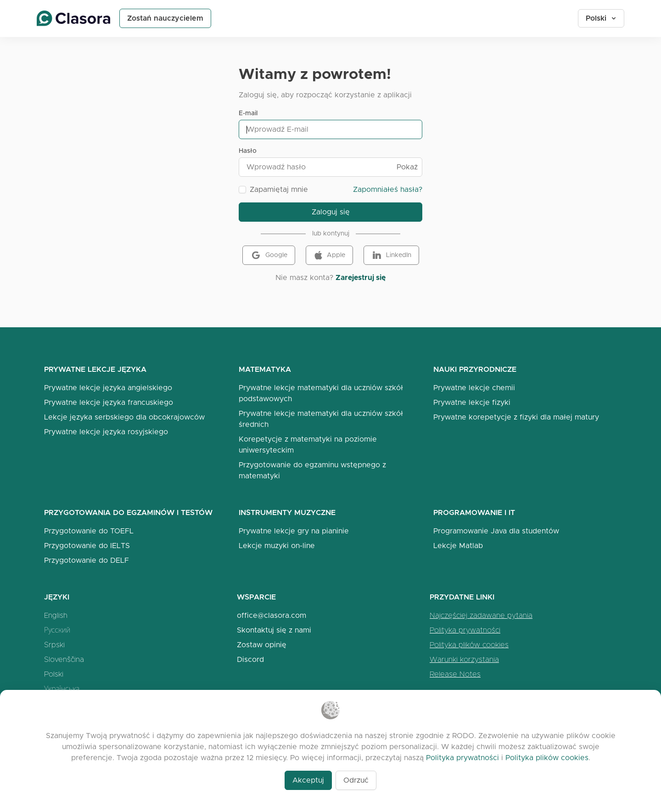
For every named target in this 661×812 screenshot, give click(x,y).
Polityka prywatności (465, 630)
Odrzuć (356, 780)
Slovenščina (64, 659)
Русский (57, 630)
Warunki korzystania (464, 659)
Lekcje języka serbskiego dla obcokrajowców (124, 417)
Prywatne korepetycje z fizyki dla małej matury (516, 417)
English (56, 615)
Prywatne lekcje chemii (474, 388)
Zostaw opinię (262, 645)
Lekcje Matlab (458, 546)
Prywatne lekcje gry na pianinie (294, 531)
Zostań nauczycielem (165, 18)
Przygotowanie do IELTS (87, 546)
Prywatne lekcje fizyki (472, 402)
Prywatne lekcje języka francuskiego (109, 402)
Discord (250, 659)
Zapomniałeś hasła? (388, 189)
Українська (62, 689)
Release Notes (455, 674)
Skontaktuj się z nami (274, 630)
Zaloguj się (331, 212)
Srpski (54, 645)
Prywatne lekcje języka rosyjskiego (106, 432)
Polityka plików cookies (469, 645)
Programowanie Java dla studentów (496, 531)
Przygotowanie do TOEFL (89, 531)
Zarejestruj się (361, 277)
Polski (602, 18)
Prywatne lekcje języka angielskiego (108, 388)
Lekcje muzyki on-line (277, 546)
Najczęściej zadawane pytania (481, 615)
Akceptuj (308, 780)
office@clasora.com (272, 615)
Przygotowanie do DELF (87, 560)
